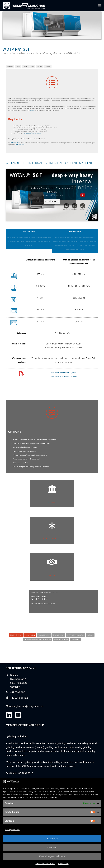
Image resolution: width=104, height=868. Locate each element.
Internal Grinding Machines (49, 53)
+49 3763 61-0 (18, 692)
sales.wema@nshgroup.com (44, 603)
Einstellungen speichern (52, 859)
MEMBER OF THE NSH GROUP (25, 725)
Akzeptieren (52, 841)
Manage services (12, 832)
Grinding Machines (22, 53)
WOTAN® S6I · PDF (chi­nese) (64, 376)
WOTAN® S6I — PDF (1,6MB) (64, 373)
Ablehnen (52, 850)
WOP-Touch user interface (32, 134)
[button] (100, 6)
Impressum (63, 866)
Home (6, 53)
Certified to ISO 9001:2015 (19, 773)
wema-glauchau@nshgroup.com (26, 706)
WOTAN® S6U (20, 145)
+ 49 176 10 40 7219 (42, 599)
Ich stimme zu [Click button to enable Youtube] (52, 201)
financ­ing (33, 110)
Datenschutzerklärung (45, 866)
